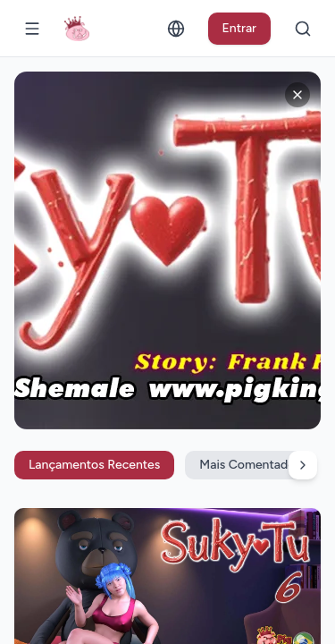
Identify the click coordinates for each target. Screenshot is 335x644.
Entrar (240, 28)
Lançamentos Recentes (94, 465)
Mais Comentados (250, 465)
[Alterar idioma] (176, 29)
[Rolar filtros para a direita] (303, 465)
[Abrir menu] (32, 29)
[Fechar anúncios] (297, 95)
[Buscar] (303, 29)
